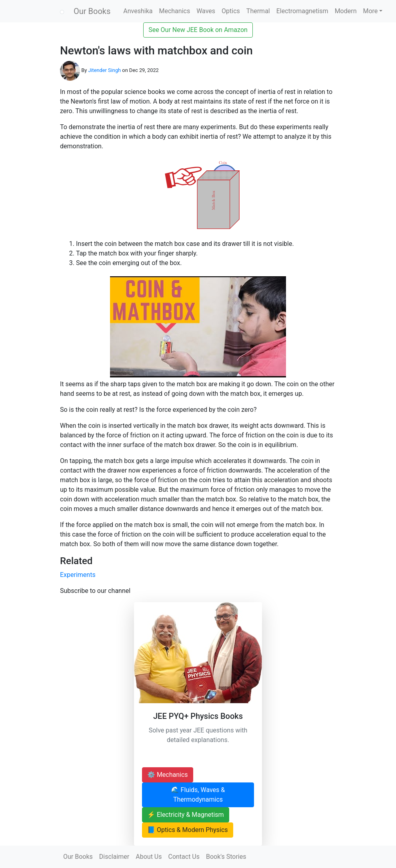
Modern (346, 11)
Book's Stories (226, 857)
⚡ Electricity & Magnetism (186, 815)
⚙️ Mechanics (168, 775)
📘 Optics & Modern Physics (188, 830)
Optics (231, 11)
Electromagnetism (302, 11)
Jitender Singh (104, 70)
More (371, 11)
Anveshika (138, 11)
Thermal (258, 11)
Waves (206, 11)
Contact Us (184, 857)
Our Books (92, 11)
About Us (149, 857)
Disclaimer (114, 857)
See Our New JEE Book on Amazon (198, 30)
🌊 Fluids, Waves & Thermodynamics (198, 795)
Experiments (78, 575)
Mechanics (174, 11)
